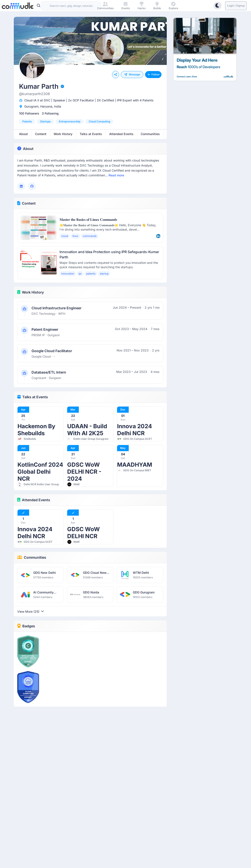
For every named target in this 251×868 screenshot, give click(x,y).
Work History (31, 292)
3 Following (50, 113)
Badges (26, 626)
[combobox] (71, 6)
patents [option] (27, 121)
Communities (32, 557)
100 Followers (29, 113)
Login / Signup (236, 6)
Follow (153, 75)
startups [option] (45, 121)
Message (132, 75)
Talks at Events (33, 397)
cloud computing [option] (99, 121)
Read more (116, 175)
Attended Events (34, 500)
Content (27, 203)
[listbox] (90, 122)
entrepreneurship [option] (70, 121)
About (25, 149)
